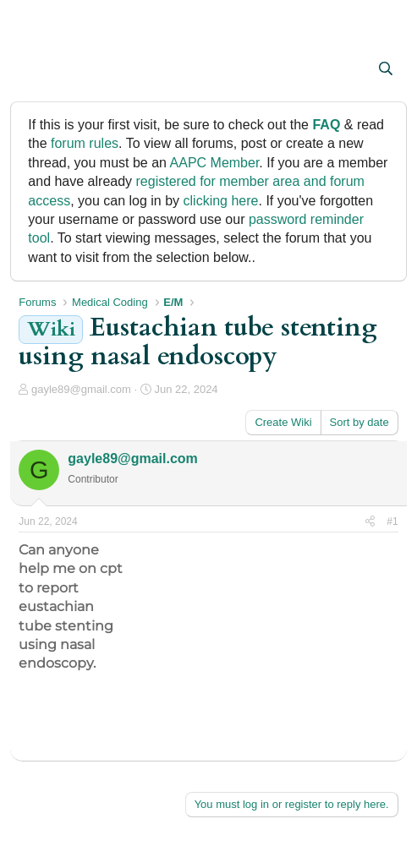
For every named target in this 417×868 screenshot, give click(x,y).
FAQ (326, 125)
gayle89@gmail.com (81, 389)
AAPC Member (215, 163)
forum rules (85, 143)
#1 (392, 521)
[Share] (370, 522)
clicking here (221, 201)
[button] (33, 70)
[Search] (386, 69)
